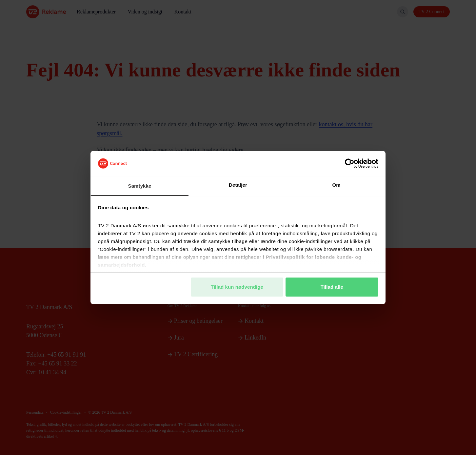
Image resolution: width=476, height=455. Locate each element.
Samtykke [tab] (140, 186)
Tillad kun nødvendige (237, 287)
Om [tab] (336, 185)
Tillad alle (332, 287)
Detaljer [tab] (238, 185)
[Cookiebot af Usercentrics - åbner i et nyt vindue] (350, 163)
